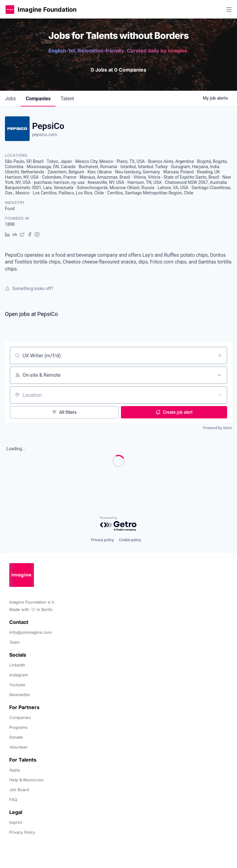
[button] (10, 9)
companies (38, 99)
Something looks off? (29, 289)
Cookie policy (130, 540)
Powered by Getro (218, 428)
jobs (10, 99)
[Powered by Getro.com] (118, 524)
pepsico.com (44, 135)
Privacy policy (102, 540)
